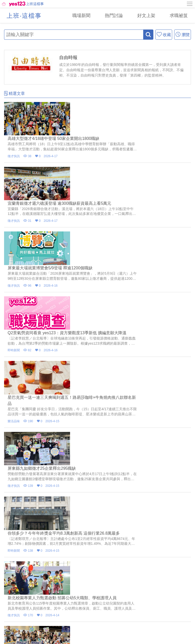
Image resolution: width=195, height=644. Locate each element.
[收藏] (164, 35)
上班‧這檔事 (24, 16)
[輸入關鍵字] (74, 35)
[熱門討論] (109, 15)
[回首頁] (13, 4)
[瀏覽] (183, 35)
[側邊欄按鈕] (190, 4)
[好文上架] (143, 15)
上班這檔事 (35, 4)
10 (131, 498)
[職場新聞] (74, 15)
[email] (91, 606)
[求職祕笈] (178, 15)
